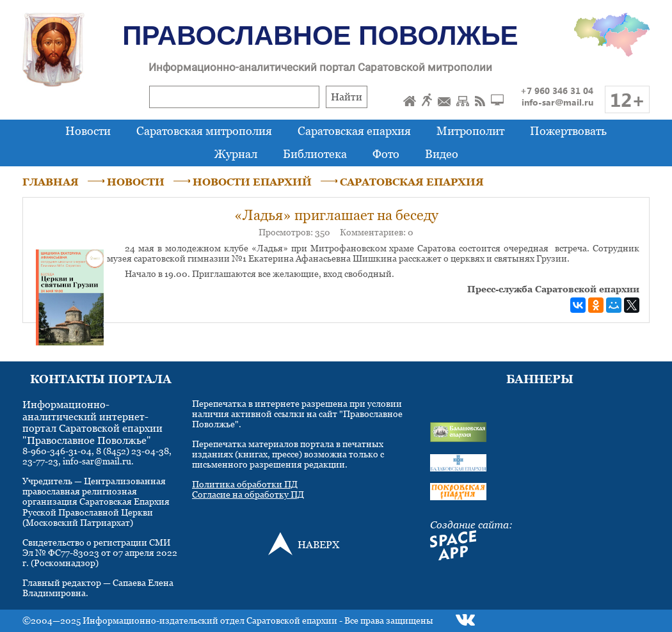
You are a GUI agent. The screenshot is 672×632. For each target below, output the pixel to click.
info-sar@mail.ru (557, 102)
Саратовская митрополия (204, 131)
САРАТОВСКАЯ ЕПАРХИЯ (412, 182)
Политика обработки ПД (245, 484)
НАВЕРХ (318, 544)
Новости (88, 131)
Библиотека (315, 154)
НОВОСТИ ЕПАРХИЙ (252, 182)
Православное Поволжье (320, 36)
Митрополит (470, 131)
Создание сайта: (471, 525)
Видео (442, 154)
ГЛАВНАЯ (51, 182)
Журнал (236, 154)
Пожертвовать (568, 131)
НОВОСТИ (136, 182)
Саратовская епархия (354, 131)
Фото (386, 154)
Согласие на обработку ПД (248, 494)
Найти (347, 97)
